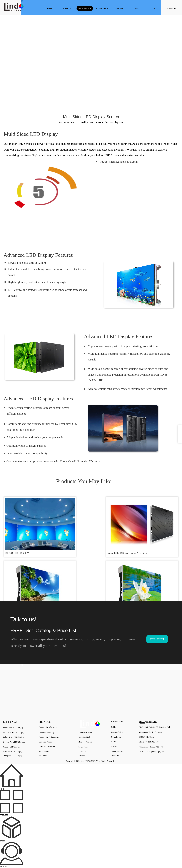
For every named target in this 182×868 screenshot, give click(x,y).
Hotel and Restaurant (47, 747)
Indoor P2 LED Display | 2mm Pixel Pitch (68, 531)
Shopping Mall (84, 737)
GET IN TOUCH (157, 639)
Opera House (116, 737)
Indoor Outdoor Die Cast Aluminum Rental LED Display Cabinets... (112, 575)
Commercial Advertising (48, 727)
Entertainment (44, 752)
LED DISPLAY (10, 722)
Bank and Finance (46, 742)
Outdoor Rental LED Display (14, 742)
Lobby (114, 727)
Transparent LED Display (13, 756)
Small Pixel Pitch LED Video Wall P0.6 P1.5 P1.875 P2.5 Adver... (67, 575)
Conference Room (85, 732)
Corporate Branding (47, 732)
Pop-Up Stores (117, 751)
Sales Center (116, 755)
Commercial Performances (49, 737)
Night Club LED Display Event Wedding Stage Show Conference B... (113, 531)
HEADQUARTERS (148, 722)
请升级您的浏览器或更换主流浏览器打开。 (45, 189)
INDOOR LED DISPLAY (18, 530)
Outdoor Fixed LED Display (14, 732)
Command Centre (118, 732)
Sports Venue (83, 747)
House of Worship (85, 742)
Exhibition (83, 752)
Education (43, 756)
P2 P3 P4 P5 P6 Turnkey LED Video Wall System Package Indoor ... (23, 575)
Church (114, 747)
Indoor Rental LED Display (14, 737)
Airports (82, 756)
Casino (114, 742)
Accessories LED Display (13, 752)
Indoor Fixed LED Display (13, 727)
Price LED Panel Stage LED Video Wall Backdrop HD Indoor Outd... (156, 531)
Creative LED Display (12, 747)
